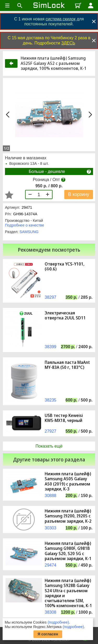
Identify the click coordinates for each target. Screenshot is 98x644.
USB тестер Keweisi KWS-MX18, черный (64, 418)
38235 (51, 400)
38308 (51, 612)
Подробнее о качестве (25, 225)
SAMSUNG (29, 232)
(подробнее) (58, 622)
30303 (51, 528)
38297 (51, 297)
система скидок (61, 19)
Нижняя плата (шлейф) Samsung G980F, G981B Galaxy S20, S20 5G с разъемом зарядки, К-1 (68, 551)
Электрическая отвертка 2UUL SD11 (65, 315)
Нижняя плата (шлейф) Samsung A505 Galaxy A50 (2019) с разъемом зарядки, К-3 (68, 481)
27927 (51, 431)
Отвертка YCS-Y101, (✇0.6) (65, 267)
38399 (51, 347)
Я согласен (48, 634)
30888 (51, 496)
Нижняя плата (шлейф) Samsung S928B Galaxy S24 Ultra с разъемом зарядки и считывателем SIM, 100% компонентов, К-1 (68, 593)
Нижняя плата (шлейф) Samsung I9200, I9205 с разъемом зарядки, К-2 (68, 516)
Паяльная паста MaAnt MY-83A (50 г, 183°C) (67, 365)
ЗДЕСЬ (68, 43)
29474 (51, 565)
